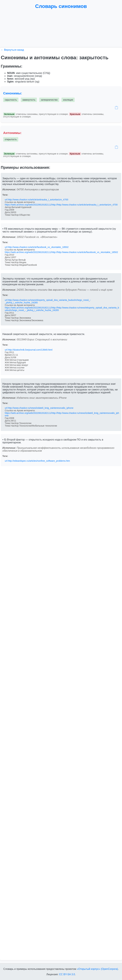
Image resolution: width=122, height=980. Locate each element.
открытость (11, 139)
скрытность (11, 100)
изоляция (68, 100)
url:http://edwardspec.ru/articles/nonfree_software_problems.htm (37, 461)
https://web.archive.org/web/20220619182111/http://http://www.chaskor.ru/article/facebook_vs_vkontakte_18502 (61, 252)
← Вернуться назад (12, 50)
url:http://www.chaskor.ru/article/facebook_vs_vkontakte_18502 (37, 247)
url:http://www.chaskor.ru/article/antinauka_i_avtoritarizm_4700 (36, 200)
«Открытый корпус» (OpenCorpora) (97, 969)
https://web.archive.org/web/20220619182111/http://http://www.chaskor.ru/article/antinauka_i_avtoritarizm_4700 (61, 205)
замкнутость (29, 100)
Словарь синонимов (61, 6)
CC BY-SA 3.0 (67, 974)
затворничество (49, 100)
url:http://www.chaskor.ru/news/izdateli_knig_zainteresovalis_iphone (39, 408)
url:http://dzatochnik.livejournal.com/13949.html (29, 350)
